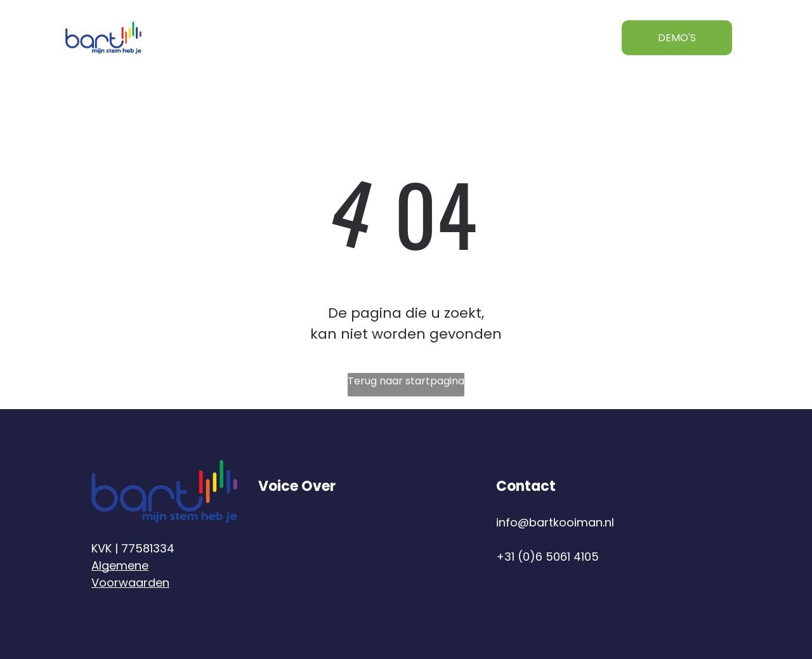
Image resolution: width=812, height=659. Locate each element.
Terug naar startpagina (406, 381)
